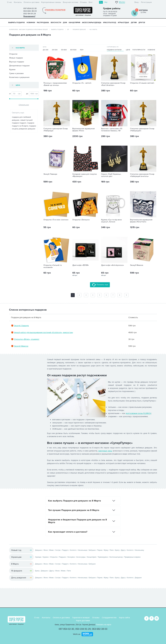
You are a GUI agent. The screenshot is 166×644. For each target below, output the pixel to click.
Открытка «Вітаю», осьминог (27, 339)
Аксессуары (81, 557)
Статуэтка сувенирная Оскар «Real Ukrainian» (113, 84)
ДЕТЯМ (134, 23)
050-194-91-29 (83, 629)
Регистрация (146, 2)
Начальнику (139, 550)
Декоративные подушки (19, 66)
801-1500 (73, 50)
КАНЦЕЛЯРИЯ (74, 23)
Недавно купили (114, 50)
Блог (91, 2)
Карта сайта (125, 618)
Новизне (151, 50)
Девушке (38, 550)
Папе (112, 550)
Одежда (38, 557)
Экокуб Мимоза (137, 265)
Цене (128, 50)
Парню (100, 550)
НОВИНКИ (31, 23)
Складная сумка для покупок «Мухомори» (85, 175)
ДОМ (65, 23)
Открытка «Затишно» (81, 220)
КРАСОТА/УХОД (110, 23)
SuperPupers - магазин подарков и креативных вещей (28, 30)
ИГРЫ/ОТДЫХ (123, 23)
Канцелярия (91, 557)
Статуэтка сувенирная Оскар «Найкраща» (56, 130)
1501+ (82, 50)
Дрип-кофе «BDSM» (81, 265)
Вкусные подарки (17, 62)
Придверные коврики (132, 557)
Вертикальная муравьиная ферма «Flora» (84, 130)
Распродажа (43, 23)
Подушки (62, 557)
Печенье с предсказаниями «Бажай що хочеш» (55, 84)
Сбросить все (24, 105)
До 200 (46, 50)
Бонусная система (70, 2)
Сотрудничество (109, 618)
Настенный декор (116, 557)
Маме (51, 550)
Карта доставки (83, 620)
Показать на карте (104, 625)
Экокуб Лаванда (50, 174)
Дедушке (138, 578)
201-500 (55, 50)
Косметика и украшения (19, 77)
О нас (10, 2)
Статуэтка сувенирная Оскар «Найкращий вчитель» (142, 175)
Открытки (13, 54)
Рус (101, 2)
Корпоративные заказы (51, 2)
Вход (136, 2)
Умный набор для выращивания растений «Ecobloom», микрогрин (43, 332)
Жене (46, 550)
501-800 (64, 50)
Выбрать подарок (17, 23)
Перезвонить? (29, 16)
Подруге (65, 550)
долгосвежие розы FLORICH (138, 413)
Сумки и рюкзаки (16, 73)
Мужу (106, 550)
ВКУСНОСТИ (56, 23)
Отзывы (83, 2)
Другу (123, 550)
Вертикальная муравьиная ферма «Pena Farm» (141, 221)
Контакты (18, 2)
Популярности (139, 50)
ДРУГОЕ (142, 23)
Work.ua (77, 634)
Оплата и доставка (31, 2)
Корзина (143, 10)
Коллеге (73, 550)
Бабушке (92, 550)
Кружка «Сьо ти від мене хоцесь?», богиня (111, 221)
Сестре (58, 550)
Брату (117, 550)
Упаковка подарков (55, 10)
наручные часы (105, 451)
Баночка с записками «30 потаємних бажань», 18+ (112, 130)
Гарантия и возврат (81, 618)
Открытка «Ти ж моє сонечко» (56, 220)
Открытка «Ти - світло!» (82, 83)
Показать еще (100, 285)
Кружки (12, 70)
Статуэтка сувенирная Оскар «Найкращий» (142, 130)
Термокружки (103, 557)
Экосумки (71, 557)
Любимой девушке (79, 30)
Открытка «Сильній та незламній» (53, 266)
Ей (68, 30)
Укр (106, 2)
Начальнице (82, 550)
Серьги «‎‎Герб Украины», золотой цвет (111, 175)
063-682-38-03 (100, 629)
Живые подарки (16, 58)
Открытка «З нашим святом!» (142, 83)
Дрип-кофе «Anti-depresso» (113, 265)
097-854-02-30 (66, 629)
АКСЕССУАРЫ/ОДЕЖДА (92, 23)
